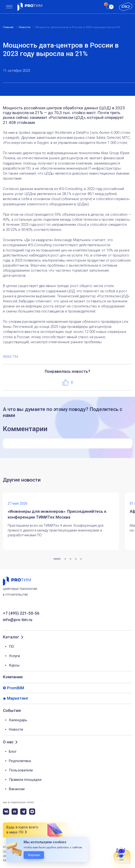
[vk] (6, 812)
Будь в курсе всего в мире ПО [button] (22, 830)
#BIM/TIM (10, 357)
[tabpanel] (64, 521)
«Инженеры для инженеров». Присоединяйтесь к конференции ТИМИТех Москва (57, 514)
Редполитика (20, 761)
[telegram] (23, 812)
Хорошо (34, 855)
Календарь (18, 720)
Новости (16, 729)
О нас (8, 742)
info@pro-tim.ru (18, 620)
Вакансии (17, 789)
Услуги (14, 656)
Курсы (14, 665)
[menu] (9, 7)
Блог (13, 752)
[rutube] (15, 812)
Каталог (11, 637)
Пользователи (21, 770)
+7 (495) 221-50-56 (21, 613)
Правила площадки (25, 780)
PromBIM (16, 688)
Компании (13, 677)
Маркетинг (18, 698)
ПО (11, 647)
